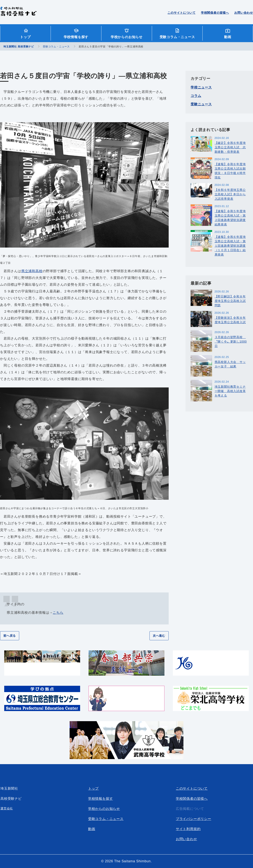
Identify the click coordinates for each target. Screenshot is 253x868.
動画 (228, 37)
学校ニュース (201, 87)
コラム (196, 96)
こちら (58, 613)
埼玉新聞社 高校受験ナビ (18, 14)
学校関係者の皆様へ (215, 13)
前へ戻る (10, 636)
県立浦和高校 (32, 271)
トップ (25, 37)
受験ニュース (201, 104)
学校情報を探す (76, 37)
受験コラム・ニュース (177, 37)
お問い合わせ (244, 13)
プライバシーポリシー (194, 819)
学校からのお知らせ (127, 37)
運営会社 (7, 808)
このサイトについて (181, 13)
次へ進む (159, 636)
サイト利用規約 (188, 829)
